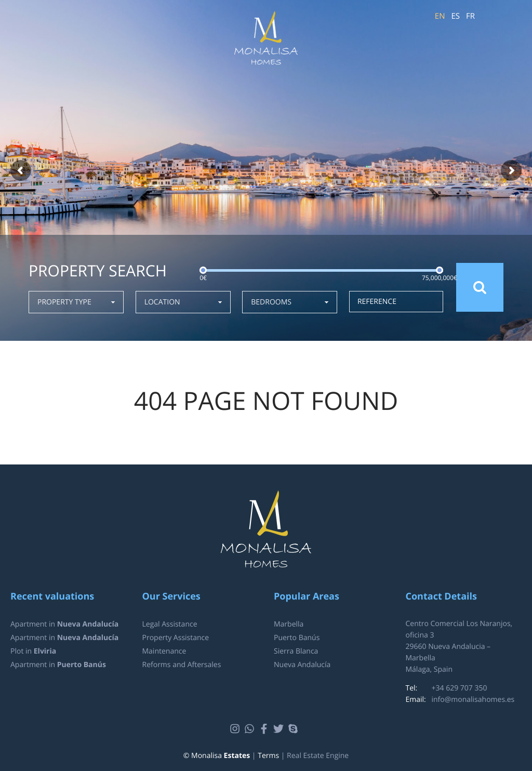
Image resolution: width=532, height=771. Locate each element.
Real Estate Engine (318, 756)
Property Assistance (176, 638)
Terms (268, 756)
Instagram (236, 729)
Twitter (280, 729)
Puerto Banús (297, 638)
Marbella (289, 624)
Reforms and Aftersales (182, 665)
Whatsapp (251, 729)
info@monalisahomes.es (473, 700)
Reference (377, 302)
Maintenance (164, 651)
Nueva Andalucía (302, 665)
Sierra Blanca (296, 651)
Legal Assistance (170, 624)
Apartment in (64, 624)
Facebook (265, 729)
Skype (294, 729)
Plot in (33, 651)
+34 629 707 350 (460, 688)
